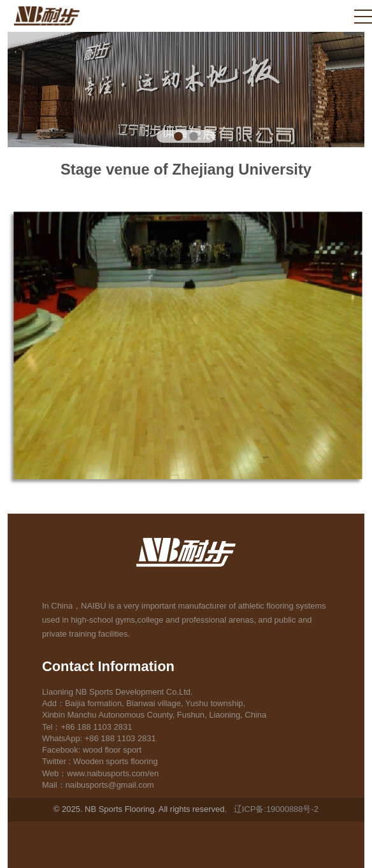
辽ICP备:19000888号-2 (276, 809)
